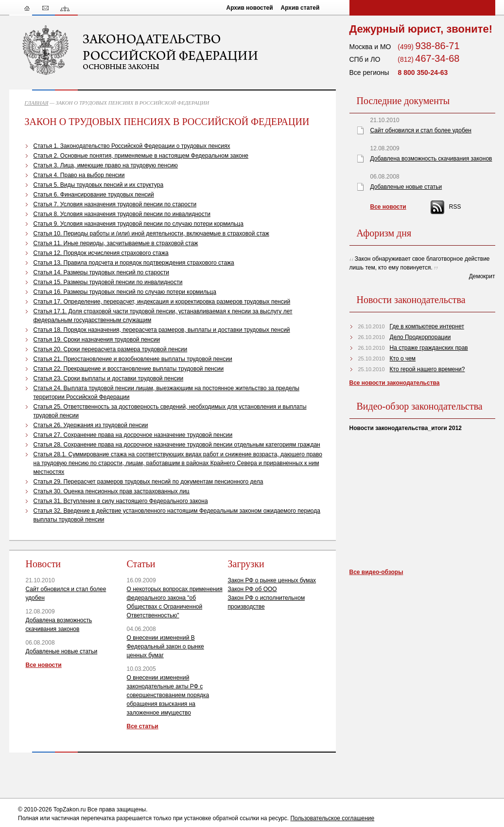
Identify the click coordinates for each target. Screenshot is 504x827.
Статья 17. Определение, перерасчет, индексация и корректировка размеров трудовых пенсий (162, 302)
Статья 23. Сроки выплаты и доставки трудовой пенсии (109, 378)
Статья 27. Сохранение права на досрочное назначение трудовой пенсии (133, 435)
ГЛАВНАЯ (37, 103)
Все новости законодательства (395, 383)
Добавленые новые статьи (62, 651)
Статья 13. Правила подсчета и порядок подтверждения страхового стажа (134, 263)
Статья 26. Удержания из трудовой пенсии (91, 425)
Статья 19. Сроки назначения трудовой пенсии (97, 340)
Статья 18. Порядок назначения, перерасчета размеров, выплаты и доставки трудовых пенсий (162, 330)
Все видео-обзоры (376, 572)
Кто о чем (403, 359)
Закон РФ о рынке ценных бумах (272, 580)
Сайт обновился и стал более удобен (421, 130)
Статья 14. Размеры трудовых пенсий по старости (102, 272)
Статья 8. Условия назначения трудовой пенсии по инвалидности (122, 214)
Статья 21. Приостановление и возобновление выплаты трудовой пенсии (133, 359)
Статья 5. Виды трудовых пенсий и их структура (99, 185)
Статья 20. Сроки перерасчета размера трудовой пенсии (111, 349)
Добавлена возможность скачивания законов (431, 159)
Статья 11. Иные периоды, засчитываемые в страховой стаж (116, 243)
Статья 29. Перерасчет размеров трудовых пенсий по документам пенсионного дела (148, 482)
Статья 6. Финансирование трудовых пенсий (94, 195)
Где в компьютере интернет (427, 326)
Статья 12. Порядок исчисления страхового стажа (101, 253)
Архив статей (300, 8)
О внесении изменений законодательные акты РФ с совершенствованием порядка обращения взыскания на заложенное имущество (168, 695)
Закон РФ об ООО (252, 589)
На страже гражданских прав (429, 348)
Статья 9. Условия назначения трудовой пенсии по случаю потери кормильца (139, 224)
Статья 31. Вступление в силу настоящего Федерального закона (121, 501)
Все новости (44, 665)
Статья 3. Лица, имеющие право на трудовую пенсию (106, 165)
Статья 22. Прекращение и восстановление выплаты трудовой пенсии (129, 369)
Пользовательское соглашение (332, 818)
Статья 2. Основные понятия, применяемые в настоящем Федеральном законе (141, 156)
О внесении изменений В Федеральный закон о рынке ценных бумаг (165, 647)
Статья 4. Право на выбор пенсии (79, 175)
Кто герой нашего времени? (427, 369)
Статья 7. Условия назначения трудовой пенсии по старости (115, 204)
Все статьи (143, 726)
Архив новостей (250, 8)
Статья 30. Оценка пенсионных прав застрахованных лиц (112, 491)
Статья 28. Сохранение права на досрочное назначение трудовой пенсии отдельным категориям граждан (177, 445)
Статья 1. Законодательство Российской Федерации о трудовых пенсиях (132, 146)
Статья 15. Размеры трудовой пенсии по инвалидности (108, 282)
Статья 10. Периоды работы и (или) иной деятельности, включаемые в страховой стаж (151, 234)
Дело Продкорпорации (420, 337)
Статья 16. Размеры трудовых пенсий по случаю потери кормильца (125, 292)
